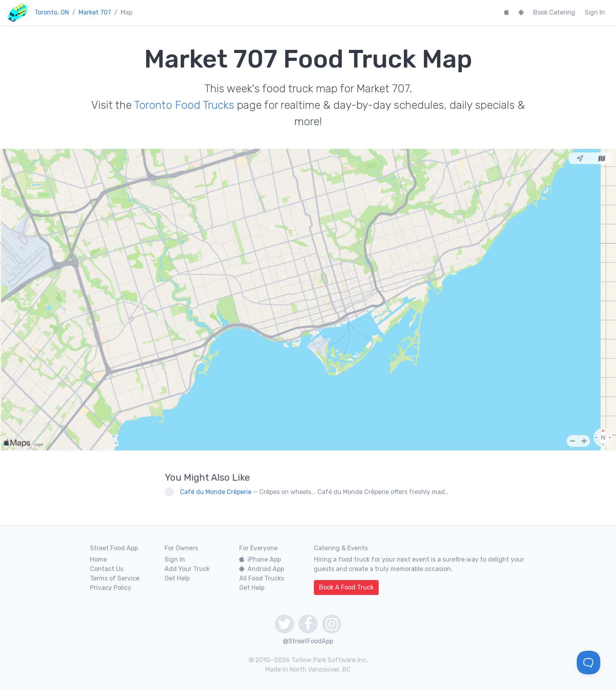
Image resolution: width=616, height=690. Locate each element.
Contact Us (107, 569)
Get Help (177, 578)
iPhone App (260, 559)
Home (98, 559)
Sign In (595, 12)
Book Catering (554, 12)
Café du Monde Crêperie (216, 492)
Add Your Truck (187, 569)
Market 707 (95, 12)
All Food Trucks (262, 578)
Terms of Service (115, 578)
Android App (262, 569)
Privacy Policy (111, 588)
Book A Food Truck (346, 587)
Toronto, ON (52, 12)
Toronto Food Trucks (184, 105)
